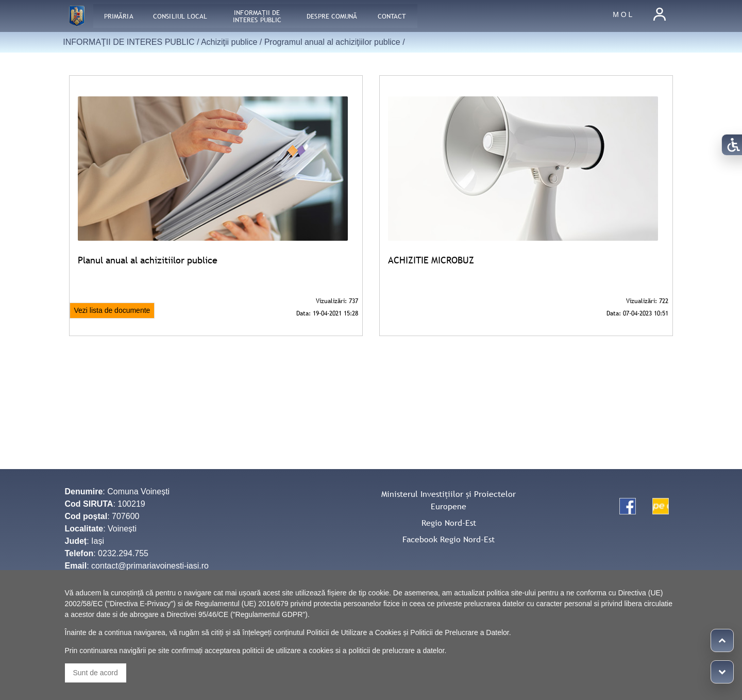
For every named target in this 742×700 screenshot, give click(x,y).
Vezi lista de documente (112, 310)
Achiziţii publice (229, 42)
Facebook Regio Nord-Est (449, 539)
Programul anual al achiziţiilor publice (332, 42)
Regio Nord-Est (449, 523)
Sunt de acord (96, 673)
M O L (622, 14)
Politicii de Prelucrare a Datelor (459, 632)
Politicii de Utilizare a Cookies (354, 632)
